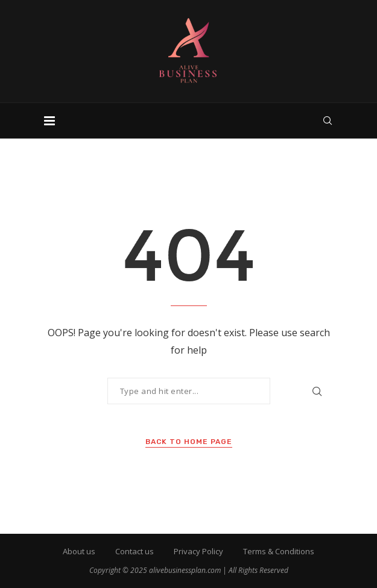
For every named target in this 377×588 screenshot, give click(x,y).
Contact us (135, 551)
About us (79, 551)
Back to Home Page (189, 442)
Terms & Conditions (279, 551)
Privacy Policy (198, 551)
